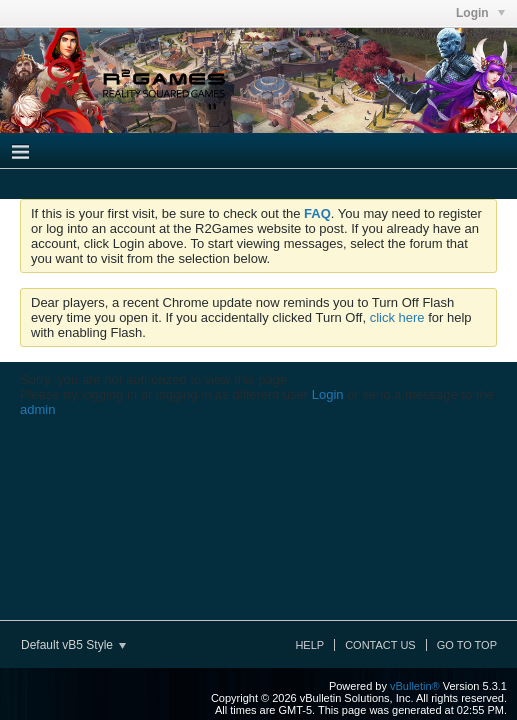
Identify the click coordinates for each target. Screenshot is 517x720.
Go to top (467, 645)
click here (397, 317)
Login (328, 394)
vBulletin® (415, 686)
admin (37, 409)
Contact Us (380, 645)
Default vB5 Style (73, 645)
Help (309, 645)
